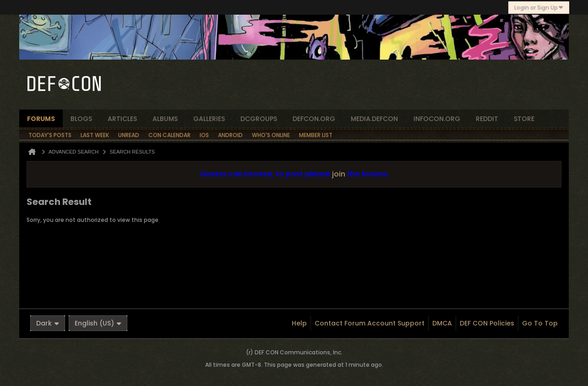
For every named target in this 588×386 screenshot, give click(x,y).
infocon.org (437, 119)
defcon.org (314, 119)
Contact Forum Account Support (370, 323)
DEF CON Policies (487, 323)
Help (299, 323)
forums (41, 119)
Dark (48, 323)
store (524, 119)
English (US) (98, 323)
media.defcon (374, 119)
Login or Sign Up (539, 8)
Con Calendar (169, 135)
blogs (81, 119)
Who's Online (271, 135)
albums (165, 119)
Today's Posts (50, 135)
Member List (316, 135)
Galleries (209, 119)
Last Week (95, 135)
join (339, 174)
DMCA (442, 323)
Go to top (540, 323)
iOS (204, 135)
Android (230, 135)
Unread (129, 135)
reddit (487, 119)
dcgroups (259, 119)
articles (122, 119)
